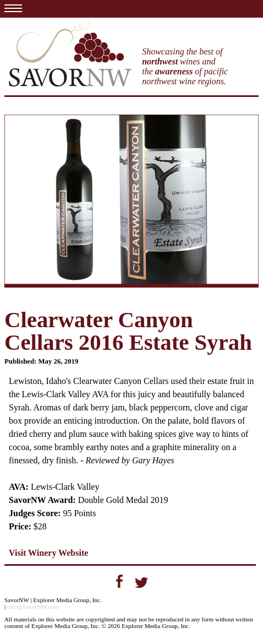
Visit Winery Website (48, 553)
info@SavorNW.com (33, 607)
